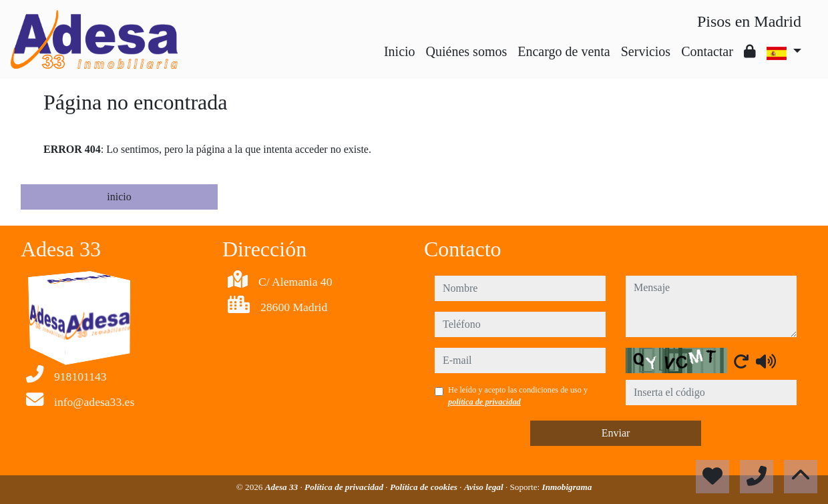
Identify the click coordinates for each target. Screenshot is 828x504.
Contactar (707, 51)
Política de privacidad (345, 487)
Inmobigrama (567, 487)
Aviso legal (485, 487)
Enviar (616, 433)
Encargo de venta (564, 51)
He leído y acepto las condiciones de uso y (518, 396)
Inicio (400, 51)
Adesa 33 (283, 487)
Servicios (646, 51)
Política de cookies (425, 487)
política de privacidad (484, 402)
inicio (119, 197)
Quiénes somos (467, 51)
